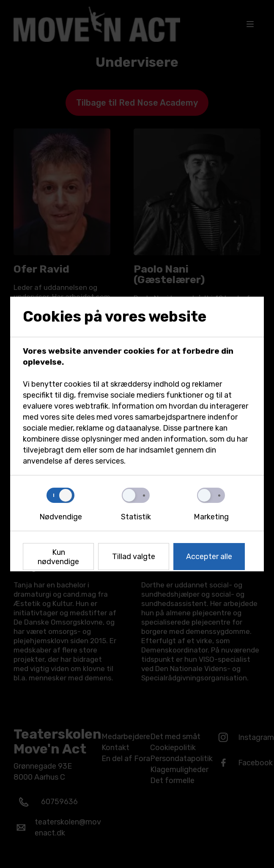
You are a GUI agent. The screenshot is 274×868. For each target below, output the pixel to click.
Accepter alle (209, 557)
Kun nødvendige (58, 557)
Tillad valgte (134, 557)
